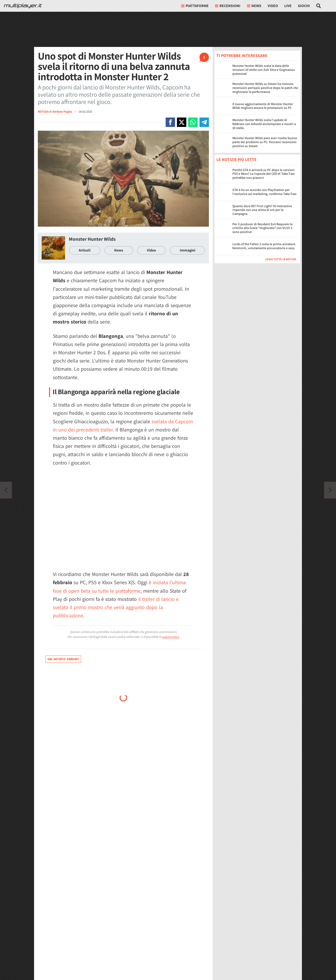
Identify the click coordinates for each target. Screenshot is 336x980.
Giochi (304, 6)
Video (273, 6)
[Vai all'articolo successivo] (6, 490)
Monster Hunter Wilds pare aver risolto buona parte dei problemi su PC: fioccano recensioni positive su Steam (265, 142)
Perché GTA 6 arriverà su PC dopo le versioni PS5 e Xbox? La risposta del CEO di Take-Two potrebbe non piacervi (264, 174)
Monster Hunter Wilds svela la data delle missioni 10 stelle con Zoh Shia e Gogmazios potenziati (264, 70)
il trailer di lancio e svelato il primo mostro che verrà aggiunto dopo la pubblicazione (116, 607)
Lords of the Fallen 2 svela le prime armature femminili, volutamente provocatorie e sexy (264, 246)
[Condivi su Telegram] (204, 122)
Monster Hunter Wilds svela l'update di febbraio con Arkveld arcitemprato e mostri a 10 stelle (264, 124)
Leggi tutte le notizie (281, 259)
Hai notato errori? (63, 659)
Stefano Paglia (63, 112)
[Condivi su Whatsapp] (193, 122)
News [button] (254, 6)
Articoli (85, 250)
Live (288, 6)
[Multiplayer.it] (23, 6)
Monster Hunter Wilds (92, 239)
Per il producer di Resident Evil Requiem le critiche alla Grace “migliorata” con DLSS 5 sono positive (262, 228)
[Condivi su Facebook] (170, 122)
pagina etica (170, 637)
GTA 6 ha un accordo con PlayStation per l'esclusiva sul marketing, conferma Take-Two (264, 192)
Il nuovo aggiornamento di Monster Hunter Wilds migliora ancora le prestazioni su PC (263, 106)
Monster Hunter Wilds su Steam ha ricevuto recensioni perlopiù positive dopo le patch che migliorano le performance (265, 88)
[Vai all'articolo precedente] (330, 490)
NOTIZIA (43, 112)
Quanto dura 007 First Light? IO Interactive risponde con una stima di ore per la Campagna (262, 210)
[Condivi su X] (182, 122)
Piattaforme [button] (195, 6)
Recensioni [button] (228, 6)
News (119, 250)
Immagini (188, 250)
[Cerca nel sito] (319, 6)
